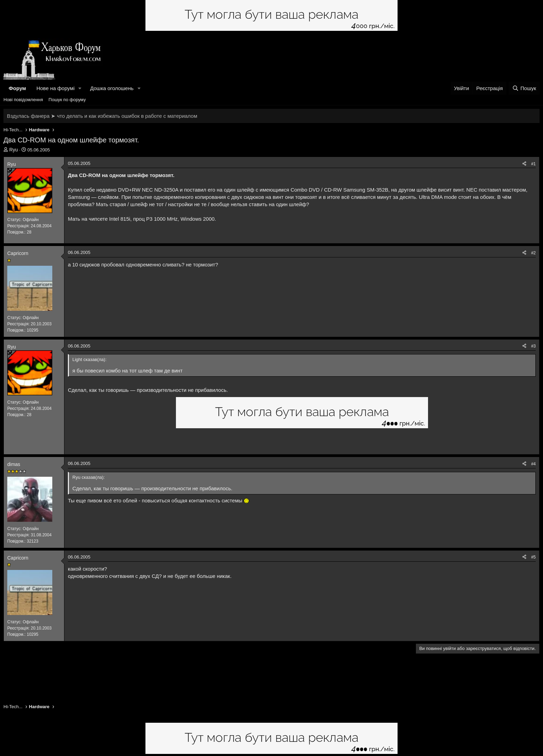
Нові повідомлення (23, 100)
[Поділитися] (524, 164)
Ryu (14, 150)
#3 (533, 346)
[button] (80, 88)
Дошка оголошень (112, 88)
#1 (533, 164)
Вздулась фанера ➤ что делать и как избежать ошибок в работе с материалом (102, 116)
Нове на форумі (55, 88)
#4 (533, 464)
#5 (533, 557)
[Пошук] (524, 88)
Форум (17, 88)
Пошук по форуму (67, 100)
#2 (533, 253)
